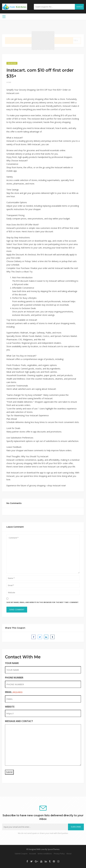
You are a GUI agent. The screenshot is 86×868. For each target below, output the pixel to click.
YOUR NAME (12, 663)
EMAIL (14, 692)
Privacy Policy (59, 854)
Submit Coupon (21, 854)
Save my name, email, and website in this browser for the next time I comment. (43, 602)
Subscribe (76, 827)
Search (79, 7)
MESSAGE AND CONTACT (19, 721)
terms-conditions (45, 854)
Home (9, 82)
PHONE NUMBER (14, 678)
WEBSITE (10, 707)
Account (33, 854)
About (69, 854)
